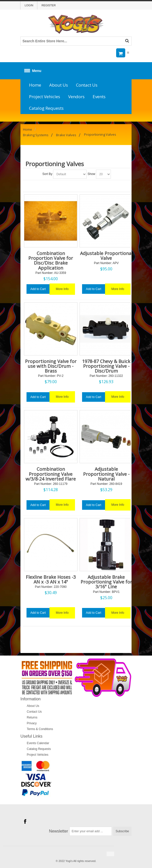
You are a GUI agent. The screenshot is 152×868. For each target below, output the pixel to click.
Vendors (76, 97)
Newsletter (59, 831)
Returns (32, 717)
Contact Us (87, 85)
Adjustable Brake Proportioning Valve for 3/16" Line (106, 582)
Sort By (47, 174)
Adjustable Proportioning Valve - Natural (106, 474)
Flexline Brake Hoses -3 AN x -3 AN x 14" (51, 579)
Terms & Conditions (40, 729)
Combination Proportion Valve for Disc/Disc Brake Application (51, 261)
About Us (59, 85)
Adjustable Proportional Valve (106, 256)
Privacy (32, 723)
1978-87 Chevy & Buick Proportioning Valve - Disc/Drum (106, 366)
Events (99, 97)
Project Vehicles (45, 97)
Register (48, 5)
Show (91, 174)
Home (35, 85)
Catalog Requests (46, 108)
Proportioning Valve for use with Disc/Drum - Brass (51, 366)
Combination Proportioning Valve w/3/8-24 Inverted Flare (51, 474)
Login (29, 5)
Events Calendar (38, 743)
